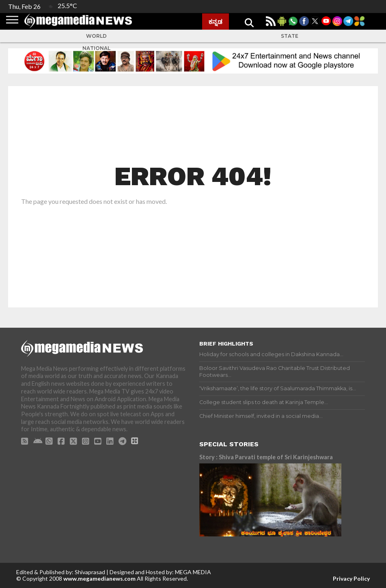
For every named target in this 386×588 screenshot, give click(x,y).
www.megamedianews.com (99, 578)
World (96, 36)
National (96, 48)
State (290, 36)
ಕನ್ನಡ (216, 22)
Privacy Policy (351, 578)
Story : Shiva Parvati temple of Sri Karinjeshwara (266, 457)
